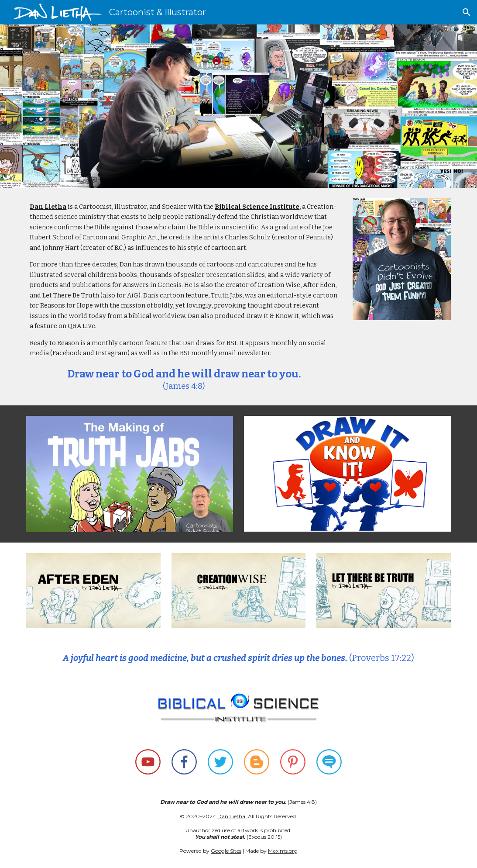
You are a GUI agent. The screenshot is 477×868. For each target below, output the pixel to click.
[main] (184, 297)
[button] (467, 12)
